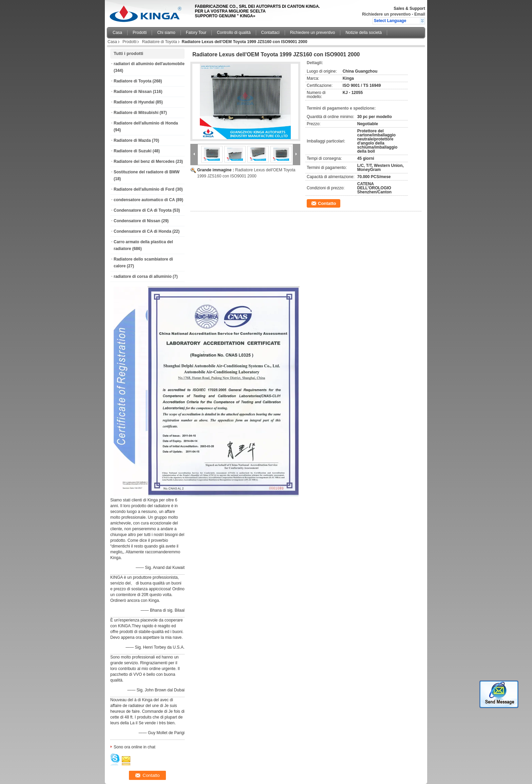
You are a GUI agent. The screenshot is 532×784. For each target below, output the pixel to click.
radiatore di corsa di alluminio (143, 276)
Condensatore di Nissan (137, 221)
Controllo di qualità (234, 33)
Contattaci (270, 33)
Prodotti (140, 33)
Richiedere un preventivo (386, 14)
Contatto (327, 203)
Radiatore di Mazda (132, 140)
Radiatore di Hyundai (134, 102)
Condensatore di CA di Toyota (143, 210)
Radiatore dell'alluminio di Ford (144, 189)
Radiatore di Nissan (133, 92)
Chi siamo (166, 33)
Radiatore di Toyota (159, 42)
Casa (117, 33)
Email (420, 14)
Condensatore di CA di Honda (142, 231)
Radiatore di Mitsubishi (136, 113)
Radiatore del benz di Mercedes (144, 161)
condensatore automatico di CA (144, 200)
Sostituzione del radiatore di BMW (147, 172)
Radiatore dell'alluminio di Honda (146, 123)
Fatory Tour (196, 33)
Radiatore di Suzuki (132, 151)
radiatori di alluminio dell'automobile (149, 64)
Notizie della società (364, 33)
